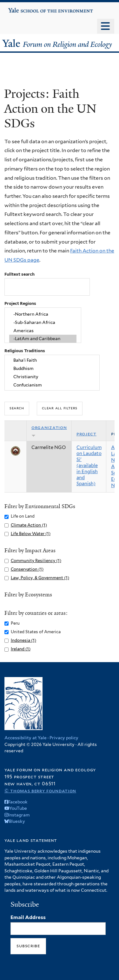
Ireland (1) (21, 649)
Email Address (28, 917)
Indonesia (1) (23, 640)
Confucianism (52, 385)
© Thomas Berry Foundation (40, 791)
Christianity (52, 377)
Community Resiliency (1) (36, 561)
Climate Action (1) (29, 525)
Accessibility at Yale (26, 738)
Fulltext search (20, 274)
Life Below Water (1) (31, 534)
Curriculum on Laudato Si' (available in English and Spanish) (89, 466)
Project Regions (20, 303)
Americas (43, 331)
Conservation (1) (27, 569)
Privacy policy (64, 738)
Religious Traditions (25, 351)
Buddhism (52, 369)
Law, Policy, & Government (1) (40, 578)
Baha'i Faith (52, 360)
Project (86, 434)
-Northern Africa (43, 314)
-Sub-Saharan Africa (43, 322)
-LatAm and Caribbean (43, 339)
